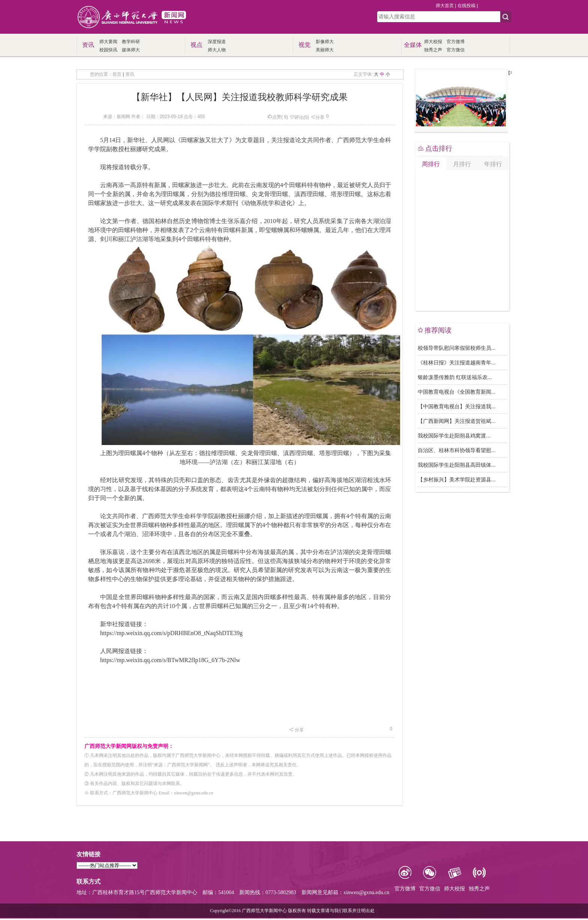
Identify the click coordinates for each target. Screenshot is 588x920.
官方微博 (456, 42)
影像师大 (325, 42)
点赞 (274, 117)
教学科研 (131, 42)
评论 (297, 117)
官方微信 (456, 50)
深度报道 (217, 42)
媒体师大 (131, 50)
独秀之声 (433, 50)
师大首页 (445, 6)
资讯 (130, 74)
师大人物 (217, 50)
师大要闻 (108, 42)
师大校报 (433, 42)
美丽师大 (325, 50)
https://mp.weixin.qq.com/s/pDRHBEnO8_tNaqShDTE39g (171, 633)
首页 (117, 74)
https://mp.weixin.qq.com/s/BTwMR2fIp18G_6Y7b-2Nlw (170, 660)
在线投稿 (466, 6)
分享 (318, 117)
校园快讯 (108, 50)
